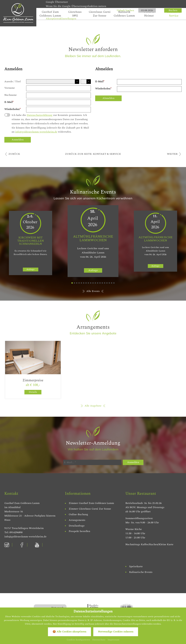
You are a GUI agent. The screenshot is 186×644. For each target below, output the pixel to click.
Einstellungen (68, 19)
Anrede (9, 81)
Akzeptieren (53, 19)
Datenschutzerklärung (40, 115)
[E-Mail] (58, 103)
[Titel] (86, 82)
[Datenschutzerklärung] (7, 115)
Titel (18, 81)
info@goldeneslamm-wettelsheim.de (36, 132)
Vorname (10, 88)
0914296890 (16, 532)
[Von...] (147, 11)
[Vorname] (58, 88)
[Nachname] (58, 95)
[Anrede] (53, 82)
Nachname (11, 95)
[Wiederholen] (58, 110)
